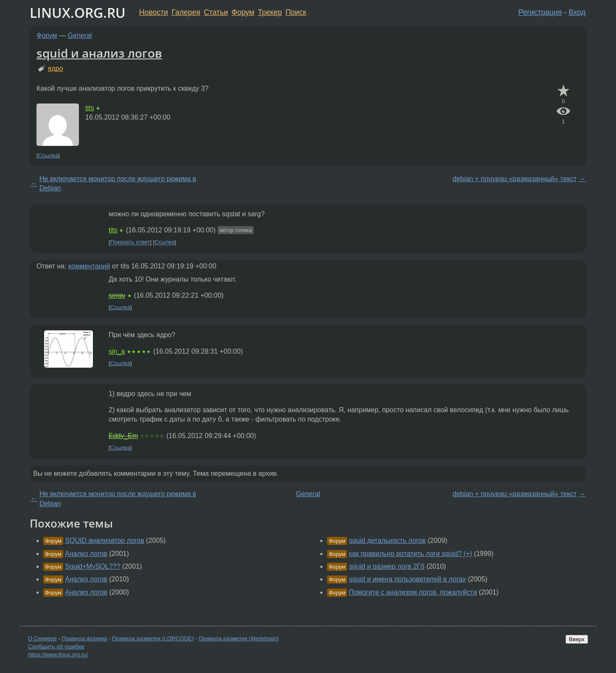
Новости (154, 12)
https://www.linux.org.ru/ (58, 655)
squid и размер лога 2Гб (386, 566)
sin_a (117, 351)
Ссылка (48, 155)
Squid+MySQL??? (92, 566)
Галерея (186, 12)
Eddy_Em (123, 436)
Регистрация (540, 12)
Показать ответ (130, 242)
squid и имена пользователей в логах (407, 579)
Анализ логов (86, 554)
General (80, 35)
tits (90, 108)
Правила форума (85, 638)
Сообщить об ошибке (56, 646)
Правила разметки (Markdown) (238, 638)
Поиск (296, 12)
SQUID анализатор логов (105, 540)
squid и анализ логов (99, 53)
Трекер (270, 12)
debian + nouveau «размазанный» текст (515, 179)
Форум (243, 12)
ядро (56, 68)
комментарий (89, 266)
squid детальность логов (387, 540)
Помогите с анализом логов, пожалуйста (413, 592)
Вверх (577, 639)
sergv (117, 295)
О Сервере (42, 638)
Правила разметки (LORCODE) (153, 638)
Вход (577, 12)
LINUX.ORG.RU (78, 13)
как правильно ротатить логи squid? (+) (410, 554)
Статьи (216, 12)
